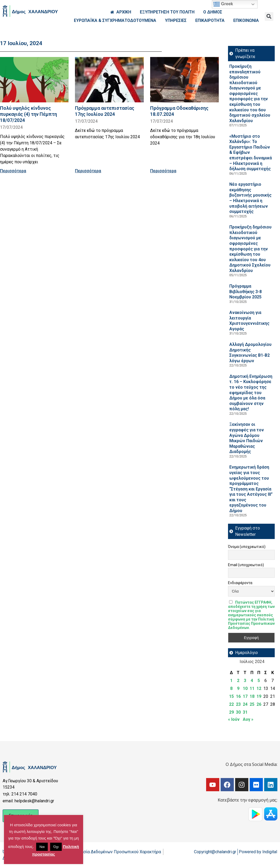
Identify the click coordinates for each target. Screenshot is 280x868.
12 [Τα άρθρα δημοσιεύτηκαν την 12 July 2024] (259, 688)
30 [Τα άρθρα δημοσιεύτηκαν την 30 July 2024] (238, 712)
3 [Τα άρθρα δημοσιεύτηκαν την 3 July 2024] (245, 681)
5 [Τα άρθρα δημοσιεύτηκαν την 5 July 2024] (259, 681)
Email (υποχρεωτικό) (246, 565)
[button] (269, 16)
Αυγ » (248, 719)
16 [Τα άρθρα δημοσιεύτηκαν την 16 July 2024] (238, 696)
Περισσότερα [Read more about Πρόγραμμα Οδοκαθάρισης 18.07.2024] (163, 171)
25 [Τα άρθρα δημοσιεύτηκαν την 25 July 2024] (252, 704)
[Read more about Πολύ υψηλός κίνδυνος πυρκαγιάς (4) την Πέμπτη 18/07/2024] (34, 80)
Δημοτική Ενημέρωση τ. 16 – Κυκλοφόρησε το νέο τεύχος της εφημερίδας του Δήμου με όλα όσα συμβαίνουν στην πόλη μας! (251, 393)
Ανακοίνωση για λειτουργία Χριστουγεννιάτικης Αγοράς (249, 321)
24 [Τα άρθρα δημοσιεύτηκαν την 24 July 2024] (245, 704)
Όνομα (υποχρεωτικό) (247, 547)
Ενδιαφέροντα (240, 583)
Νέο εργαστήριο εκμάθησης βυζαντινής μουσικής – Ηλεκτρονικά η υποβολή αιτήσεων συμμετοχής (250, 198)
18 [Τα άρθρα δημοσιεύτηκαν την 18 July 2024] (252, 696)
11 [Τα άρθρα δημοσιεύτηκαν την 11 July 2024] (252, 688)
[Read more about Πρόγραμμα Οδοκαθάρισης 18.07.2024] (184, 80)
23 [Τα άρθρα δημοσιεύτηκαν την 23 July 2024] (238, 704)
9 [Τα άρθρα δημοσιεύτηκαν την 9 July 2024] (238, 688)
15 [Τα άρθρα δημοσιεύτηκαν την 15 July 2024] (231, 696)
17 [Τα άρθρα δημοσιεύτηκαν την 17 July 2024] (245, 696)
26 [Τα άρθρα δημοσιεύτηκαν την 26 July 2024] (259, 704)
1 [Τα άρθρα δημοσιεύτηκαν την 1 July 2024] (231, 681)
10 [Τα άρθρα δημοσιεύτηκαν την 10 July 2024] (245, 688)
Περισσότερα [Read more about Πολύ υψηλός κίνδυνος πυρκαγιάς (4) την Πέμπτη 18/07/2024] (13, 171)
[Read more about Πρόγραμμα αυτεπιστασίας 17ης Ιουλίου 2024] (109, 80)
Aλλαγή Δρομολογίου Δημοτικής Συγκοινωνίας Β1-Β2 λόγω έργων (250, 353)
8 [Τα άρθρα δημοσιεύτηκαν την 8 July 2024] (231, 688)
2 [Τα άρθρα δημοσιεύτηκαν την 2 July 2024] (238, 681)
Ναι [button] (42, 847)
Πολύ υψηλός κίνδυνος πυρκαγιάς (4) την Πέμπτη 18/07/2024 (29, 114)
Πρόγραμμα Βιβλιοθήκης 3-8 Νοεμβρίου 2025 (246, 292)
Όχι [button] (56, 847)
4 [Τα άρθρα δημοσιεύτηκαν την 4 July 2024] (252, 681)
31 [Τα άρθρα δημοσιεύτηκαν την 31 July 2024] (245, 712)
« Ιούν (234, 719)
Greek (223, 4)
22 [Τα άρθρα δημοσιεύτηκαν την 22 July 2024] (231, 704)
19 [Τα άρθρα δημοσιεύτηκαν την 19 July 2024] (259, 696)
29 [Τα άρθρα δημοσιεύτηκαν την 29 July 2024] (231, 712)
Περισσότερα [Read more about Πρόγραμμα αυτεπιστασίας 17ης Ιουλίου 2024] (88, 171)
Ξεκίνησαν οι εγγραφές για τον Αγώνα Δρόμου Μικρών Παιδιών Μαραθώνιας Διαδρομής (247, 438)
